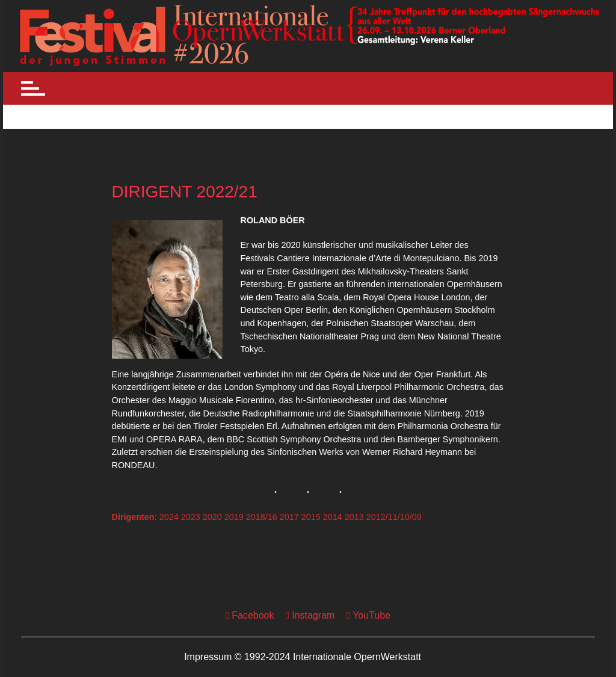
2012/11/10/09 (394, 517)
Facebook (250, 615)
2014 (333, 517)
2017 (289, 517)
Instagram (310, 615)
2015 (311, 517)
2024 (169, 517)
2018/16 (262, 517)
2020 (212, 517)
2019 (234, 517)
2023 (191, 517)
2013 (354, 517)
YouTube (368, 615)
